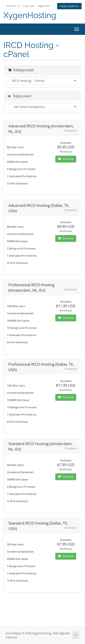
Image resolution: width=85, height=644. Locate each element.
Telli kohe (66, 159)
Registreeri (44, 6)
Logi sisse (29, 6)
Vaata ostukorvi (69, 6)
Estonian (13, 6)
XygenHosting (30, 15)
